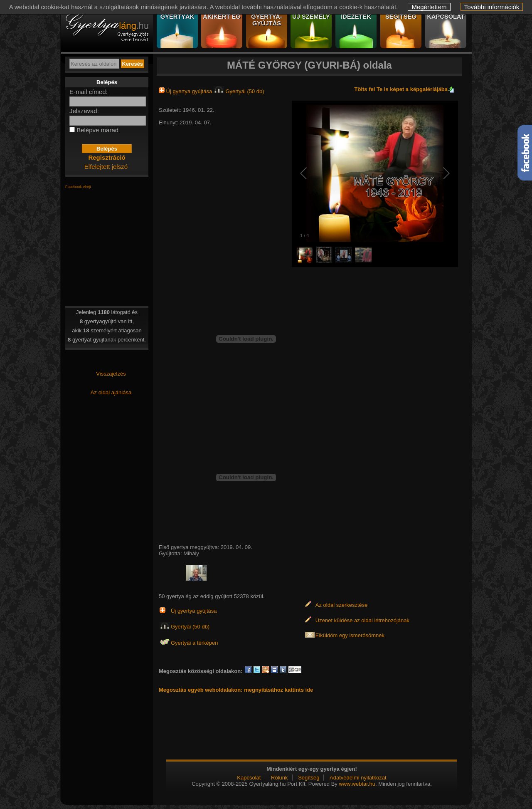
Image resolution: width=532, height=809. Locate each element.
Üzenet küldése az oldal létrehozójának (362, 620)
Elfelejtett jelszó (106, 167)
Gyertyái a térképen (194, 643)
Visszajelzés (111, 374)
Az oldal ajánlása (111, 392)
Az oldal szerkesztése (342, 605)
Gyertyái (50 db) (239, 91)
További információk (492, 7)
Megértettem (429, 7)
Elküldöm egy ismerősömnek (350, 635)
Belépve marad (97, 130)
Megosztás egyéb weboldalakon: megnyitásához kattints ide (236, 690)
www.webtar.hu (357, 784)
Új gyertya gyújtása (186, 91)
